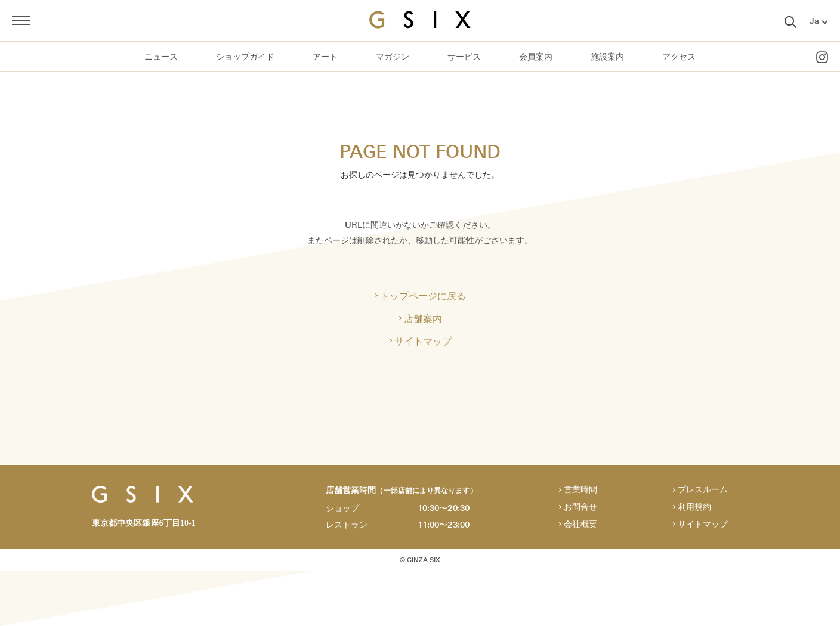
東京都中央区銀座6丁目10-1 (144, 523)
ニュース (161, 57)
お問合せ (580, 507)
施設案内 (607, 57)
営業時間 (580, 490)
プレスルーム (703, 490)
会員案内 (536, 57)
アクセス (679, 57)
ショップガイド (245, 57)
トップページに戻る (423, 296)
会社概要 (580, 524)
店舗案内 (423, 318)
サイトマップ (423, 341)
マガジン (393, 57)
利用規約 (694, 507)
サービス (464, 57)
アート (325, 57)
